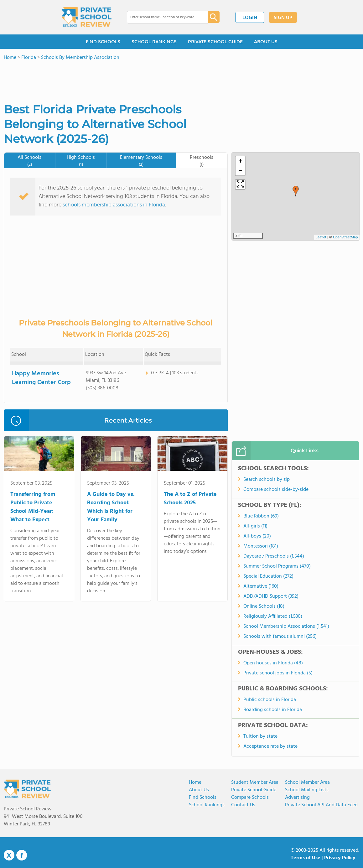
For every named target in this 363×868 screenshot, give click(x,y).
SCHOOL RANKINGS (154, 42)
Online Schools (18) (264, 606)
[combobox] (163, 17)
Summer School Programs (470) (277, 566)
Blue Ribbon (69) (261, 516)
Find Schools (203, 798)
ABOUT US (266, 42)
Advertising (297, 798)
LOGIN (250, 18)
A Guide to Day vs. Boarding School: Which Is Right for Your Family (111, 507)
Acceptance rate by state (270, 746)
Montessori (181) (261, 546)
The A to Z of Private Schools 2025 (190, 499)
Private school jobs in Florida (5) (278, 673)
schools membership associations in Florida (114, 205)
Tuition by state (260, 736)
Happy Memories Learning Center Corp (41, 378)
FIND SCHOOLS (103, 42)
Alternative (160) (261, 586)
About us (199, 790)
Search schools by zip (267, 480)
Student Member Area (255, 782)
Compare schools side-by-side (276, 490)
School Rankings (207, 805)
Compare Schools (250, 798)
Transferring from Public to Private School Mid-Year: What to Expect (33, 507)
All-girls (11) (255, 526)
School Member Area (307, 782)
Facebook (22, 855)
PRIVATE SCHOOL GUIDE (215, 42)
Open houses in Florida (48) (273, 663)
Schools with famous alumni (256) (280, 637)
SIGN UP (283, 18)
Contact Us (243, 805)
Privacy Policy (340, 858)
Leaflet (321, 237)
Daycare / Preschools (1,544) (274, 556)
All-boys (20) (257, 536)
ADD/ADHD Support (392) (271, 596)
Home (195, 782)
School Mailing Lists (307, 790)
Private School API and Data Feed (321, 805)
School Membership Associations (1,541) (286, 626)
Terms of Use (306, 858)
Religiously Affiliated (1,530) (273, 616)
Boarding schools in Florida (273, 710)
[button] (296, 191)
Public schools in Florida (270, 700)
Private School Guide (254, 790)
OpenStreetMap (345, 237)
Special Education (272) (268, 576)
